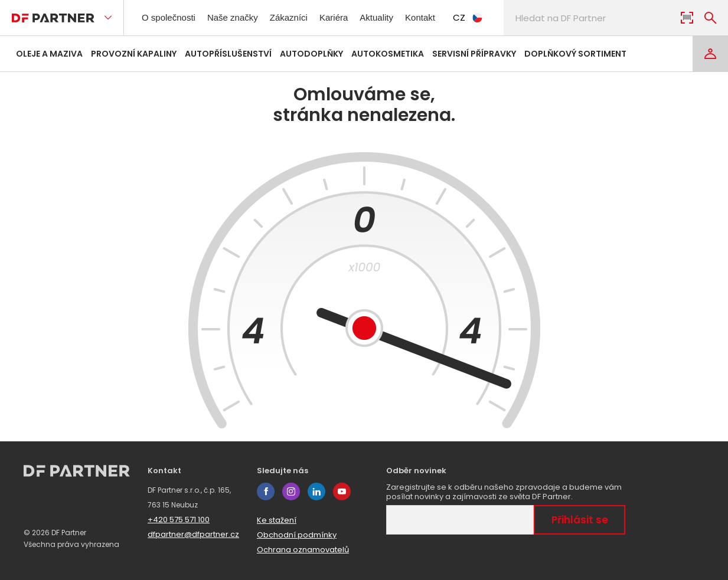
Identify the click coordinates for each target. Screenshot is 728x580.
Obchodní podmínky (297, 535)
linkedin (316, 491)
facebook (266, 491)
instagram (291, 491)
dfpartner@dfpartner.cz (193, 534)
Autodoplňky (311, 54)
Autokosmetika (388, 54)
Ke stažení (277, 520)
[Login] (710, 54)
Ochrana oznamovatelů (303, 550)
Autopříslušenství (228, 54)
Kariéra (349, 17)
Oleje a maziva (49, 54)
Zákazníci (301, 17)
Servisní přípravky (474, 54)
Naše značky (242, 17)
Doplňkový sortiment (575, 54)
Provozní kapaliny (134, 54)
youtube (342, 491)
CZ (493, 17)
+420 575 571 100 (179, 520)
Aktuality (395, 17)
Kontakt (443, 17)
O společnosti (172, 17)
